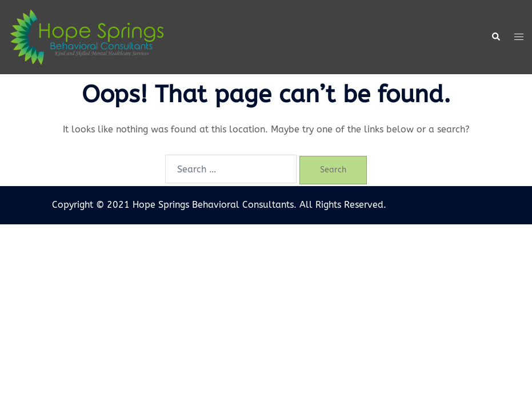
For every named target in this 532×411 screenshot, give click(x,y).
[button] (495, 37)
